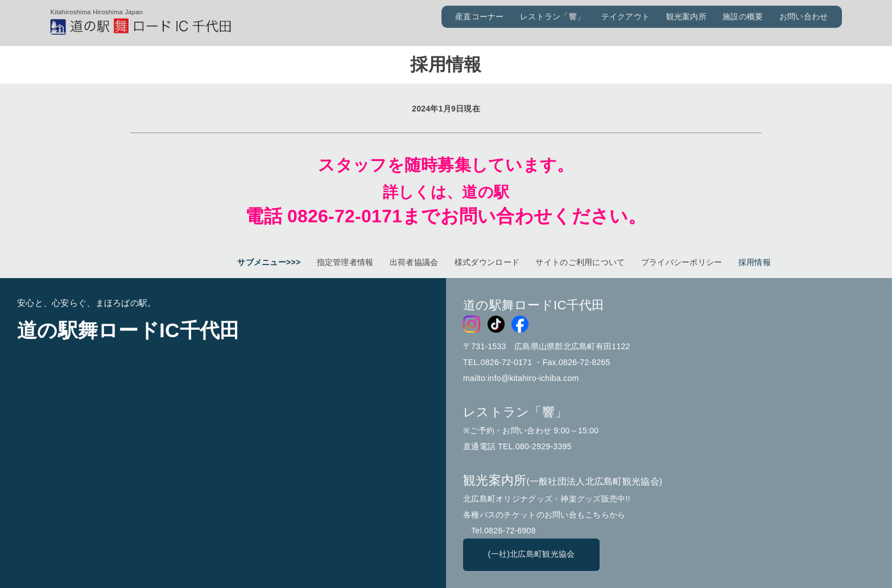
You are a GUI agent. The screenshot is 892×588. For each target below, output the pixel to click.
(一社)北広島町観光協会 (532, 554)
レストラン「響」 (552, 16)
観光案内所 (686, 16)
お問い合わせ (804, 16)
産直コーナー (480, 16)
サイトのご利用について (580, 262)
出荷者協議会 (414, 262)
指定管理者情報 (345, 262)
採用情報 (755, 262)
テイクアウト (626, 16)
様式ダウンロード (487, 262)
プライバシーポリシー (682, 262)
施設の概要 (743, 16)
